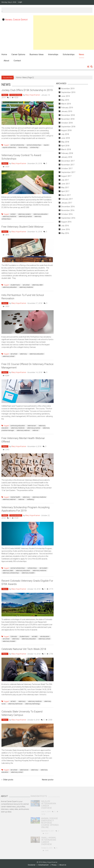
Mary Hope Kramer (33, 95)
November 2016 (68, 210)
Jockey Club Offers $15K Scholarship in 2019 (27, 90)
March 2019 (66, 104)
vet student (43, 568)
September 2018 (68, 127)
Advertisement (43, 865)
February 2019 (67, 108)
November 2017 (68, 165)
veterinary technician (15, 704)
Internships (53, 54)
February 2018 (67, 153)
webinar (35, 430)
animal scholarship (17, 145)
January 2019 (67, 111)
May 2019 (65, 100)
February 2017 (67, 199)
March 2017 (66, 195)
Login (20, 2)
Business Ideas (37, 54)
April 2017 (65, 191)
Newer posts (47, 780)
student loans (15, 285)
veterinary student (28, 573)
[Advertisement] (64, 33)
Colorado (14, 636)
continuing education (18, 426)
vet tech (13, 701)
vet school (26, 285)
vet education (45, 636)
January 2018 (67, 157)
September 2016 (68, 218)
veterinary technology (32, 704)
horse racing (23, 147)
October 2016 (67, 214)
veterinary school (8, 356)
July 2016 (65, 226)
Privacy (54, 865)
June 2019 (65, 96)
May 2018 (65, 142)
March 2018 (66, 149)
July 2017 (65, 180)
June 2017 (65, 184)
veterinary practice (25, 216)
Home (4, 54)
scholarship (34, 147)
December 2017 (68, 161)
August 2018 (66, 130)
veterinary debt (37, 285)
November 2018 (68, 119)
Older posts (8, 780)
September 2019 (68, 92)
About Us (63, 865)
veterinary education (41, 214)
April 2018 (65, 146)
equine (46, 145)
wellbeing (30, 499)
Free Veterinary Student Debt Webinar (23, 227)
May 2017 (65, 188)
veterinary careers (24, 214)
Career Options (18, 54)
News (82, 54)
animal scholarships (34, 145)
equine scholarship (9, 147)
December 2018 (68, 115)
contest (13, 214)
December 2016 (68, 207)
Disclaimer (32, 865)
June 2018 (65, 138)
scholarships (32, 568)
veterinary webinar (23, 430)
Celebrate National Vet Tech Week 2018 (24, 649)
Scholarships (69, 54)
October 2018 (67, 123)
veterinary (23, 354)
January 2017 (67, 203)
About (6, 61)
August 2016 (66, 222)
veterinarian (32, 426)
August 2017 (66, 176)
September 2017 (68, 172)
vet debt (35, 636)
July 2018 (65, 134)
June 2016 (65, 229)
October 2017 (67, 168)
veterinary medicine (9, 216)
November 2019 (68, 89)
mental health (15, 497)
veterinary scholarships (11, 573)
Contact (17, 61)
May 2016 (65, 233)
